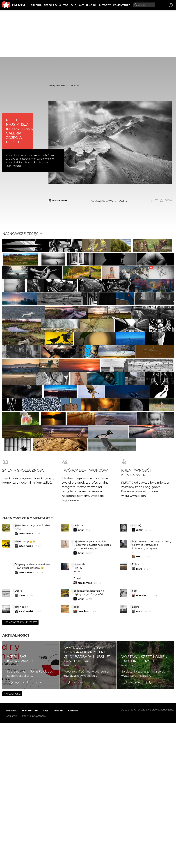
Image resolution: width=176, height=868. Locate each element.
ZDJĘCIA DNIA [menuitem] (52, 5)
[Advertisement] (88, 33)
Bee (138, 746)
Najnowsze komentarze (28, 708)
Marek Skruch (27, 762)
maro (139, 759)
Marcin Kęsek (60, 200)
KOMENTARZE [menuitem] (121, 5)
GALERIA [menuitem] (36, 5)
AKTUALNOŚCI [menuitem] (88, 5)
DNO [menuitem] (74, 5)
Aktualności (16, 825)
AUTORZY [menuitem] (105, 5)
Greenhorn (142, 785)
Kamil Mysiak (85, 773)
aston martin (26, 724)
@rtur (81, 720)
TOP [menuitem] (66, 5)
